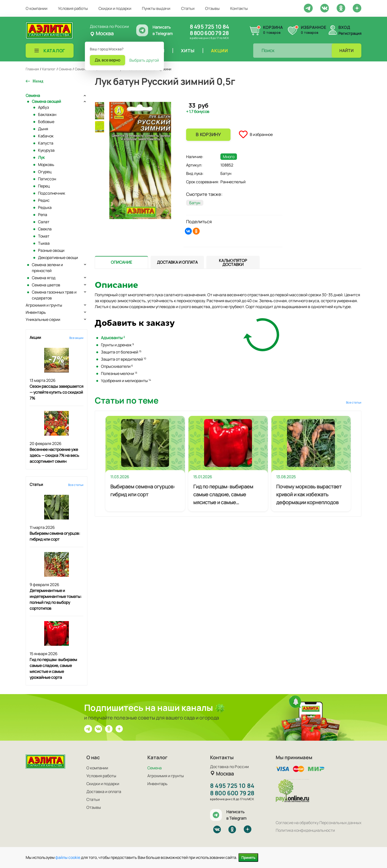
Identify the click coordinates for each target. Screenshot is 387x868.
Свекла (45, 229)
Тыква (44, 243)
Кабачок (46, 136)
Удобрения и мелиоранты (126, 381)
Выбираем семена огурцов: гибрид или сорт (143, 490)
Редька (45, 207)
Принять (248, 858)
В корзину (208, 134)
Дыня (43, 129)
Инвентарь (36, 312)
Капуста (46, 143)
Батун (195, 203)
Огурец (45, 172)
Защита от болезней (121, 352)
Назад (38, 81)
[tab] (121, 262)
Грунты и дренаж (117, 345)
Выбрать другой (144, 60)
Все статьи (76, 485)
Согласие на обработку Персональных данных (319, 823)
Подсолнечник (52, 193)
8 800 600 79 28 (209, 33)
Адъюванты (113, 338)
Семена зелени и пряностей (47, 268)
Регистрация (350, 33)
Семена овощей (46, 101)
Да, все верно (107, 60)
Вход (344, 27)
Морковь (46, 165)
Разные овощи (51, 250)
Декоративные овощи (58, 258)
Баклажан (47, 114)
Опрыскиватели (117, 366)
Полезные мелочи (119, 373)
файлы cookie (68, 857)
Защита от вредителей (124, 359)
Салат (44, 222)
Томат (44, 236)
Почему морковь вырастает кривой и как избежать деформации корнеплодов (309, 494)
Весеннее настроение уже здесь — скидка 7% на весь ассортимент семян (54, 455)
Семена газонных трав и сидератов (54, 295)
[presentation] (121, 262)
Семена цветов (46, 285)
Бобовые (46, 122)
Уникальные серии (43, 319)
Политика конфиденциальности (305, 830)
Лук (41, 157)
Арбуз (43, 107)
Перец (44, 186)
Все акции (76, 338)
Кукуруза (46, 150)
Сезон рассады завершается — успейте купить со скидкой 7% (57, 392)
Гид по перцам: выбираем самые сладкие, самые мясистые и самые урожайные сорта (223, 495)
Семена (33, 95)
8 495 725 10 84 (209, 27)
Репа (43, 215)
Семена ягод (44, 278)
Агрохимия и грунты (44, 305)
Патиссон (47, 179)
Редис (44, 200)
